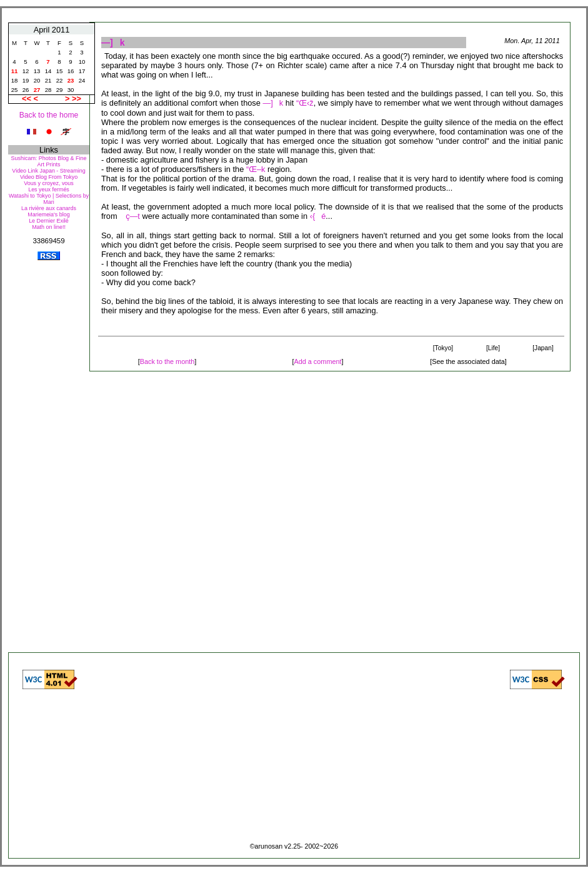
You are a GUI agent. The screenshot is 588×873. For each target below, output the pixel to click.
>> (77, 98)
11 (15, 71)
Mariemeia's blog (48, 214)
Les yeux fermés (49, 189)
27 (37, 90)
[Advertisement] (49, 456)
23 (71, 80)
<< (28, 98)
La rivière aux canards (49, 208)
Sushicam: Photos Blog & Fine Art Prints (49, 161)
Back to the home (49, 115)
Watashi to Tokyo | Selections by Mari (49, 199)
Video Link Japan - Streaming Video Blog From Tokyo (48, 174)
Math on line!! (49, 227)
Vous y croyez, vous (49, 183)
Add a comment (317, 361)
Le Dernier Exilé (49, 221)
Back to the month (167, 361)
